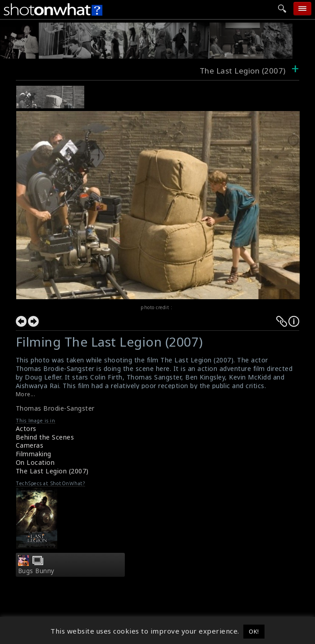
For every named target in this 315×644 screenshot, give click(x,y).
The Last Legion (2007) (52, 471)
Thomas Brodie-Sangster (55, 408)
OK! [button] (254, 631)
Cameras (30, 445)
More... (26, 394)
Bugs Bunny (36, 571)
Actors (26, 429)
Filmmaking (34, 454)
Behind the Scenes (45, 437)
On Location (35, 462)
